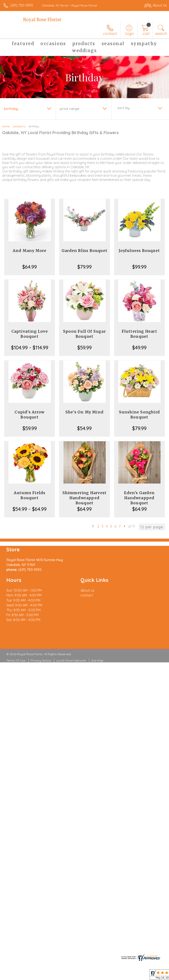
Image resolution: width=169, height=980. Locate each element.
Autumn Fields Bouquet (30, 495)
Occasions (19, 126)
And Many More (30, 251)
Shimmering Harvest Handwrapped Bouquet (85, 498)
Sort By (124, 108)
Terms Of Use (16, 660)
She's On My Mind (84, 412)
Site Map (97, 660)
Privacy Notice (41, 660)
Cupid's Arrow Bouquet (30, 415)
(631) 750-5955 (22, 5)
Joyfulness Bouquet (139, 251)
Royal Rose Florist (42, 20)
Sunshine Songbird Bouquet (139, 415)
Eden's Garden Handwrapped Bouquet (139, 498)
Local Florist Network (71, 660)
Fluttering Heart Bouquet (139, 334)
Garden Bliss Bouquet (84, 251)
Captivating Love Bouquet (30, 334)
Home (6, 126)
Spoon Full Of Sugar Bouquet (84, 334)
